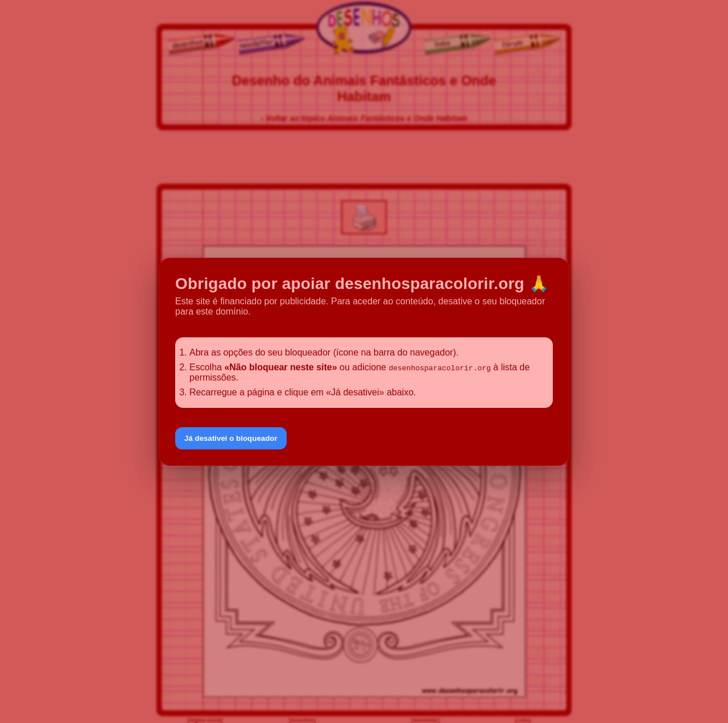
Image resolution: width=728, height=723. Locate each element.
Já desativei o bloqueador (231, 438)
